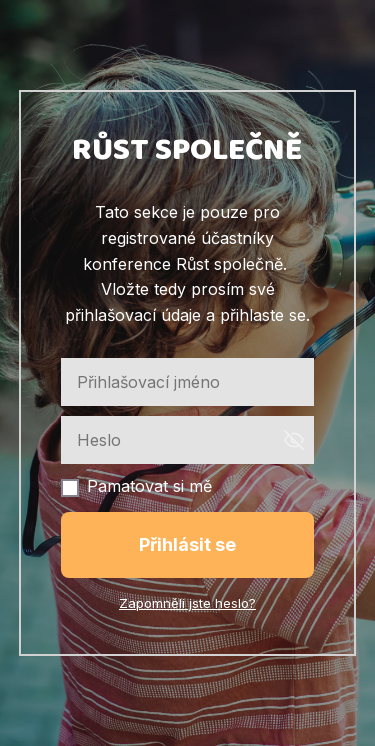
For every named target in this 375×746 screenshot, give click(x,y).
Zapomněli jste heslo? (187, 603)
